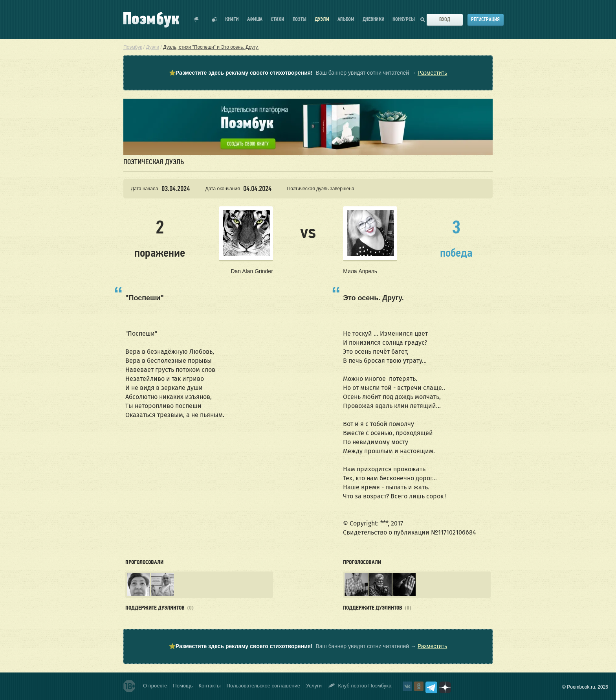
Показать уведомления (196, 20)
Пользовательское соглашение (263, 686)
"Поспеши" (145, 298)
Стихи (278, 19)
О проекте (155, 686)
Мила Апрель (360, 271)
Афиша (255, 19)
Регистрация (485, 19)
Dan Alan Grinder (252, 271)
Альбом (346, 19)
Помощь (183, 686)
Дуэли (322, 19)
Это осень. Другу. (373, 298)
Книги (232, 19)
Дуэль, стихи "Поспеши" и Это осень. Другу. (211, 47)
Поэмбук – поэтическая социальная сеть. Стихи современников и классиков (151, 20)
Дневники (374, 19)
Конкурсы (404, 19)
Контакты (210, 686)
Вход (445, 19)
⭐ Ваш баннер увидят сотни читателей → (308, 73)
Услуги (314, 686)
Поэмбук (133, 47)
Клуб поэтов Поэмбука (360, 686)
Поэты (300, 19)
